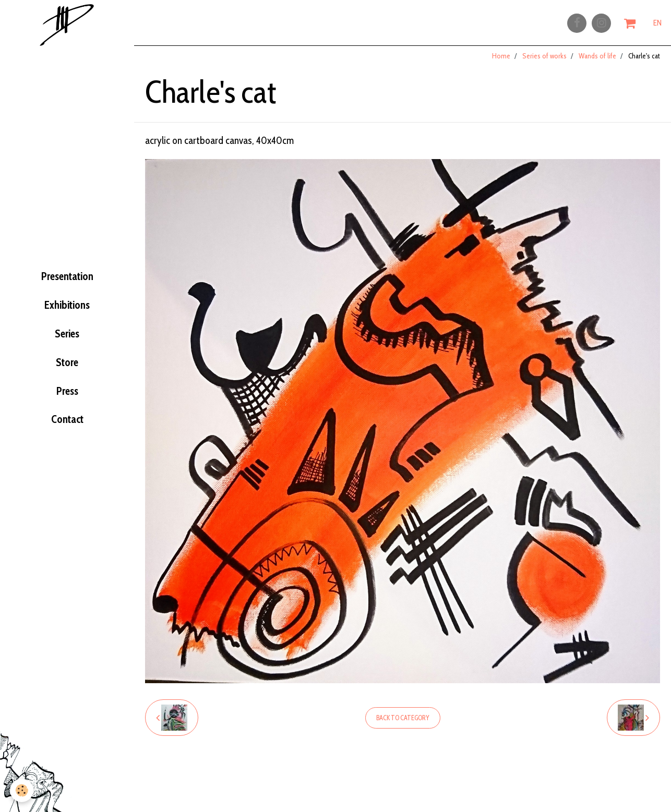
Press (67, 403)
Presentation (67, 273)
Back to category (403, 724)
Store (67, 370)
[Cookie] (22, 790)
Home (501, 62)
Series (67, 338)
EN (657, 25)
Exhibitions (67, 306)
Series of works (544, 62)
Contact (67, 435)
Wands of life (597, 62)
